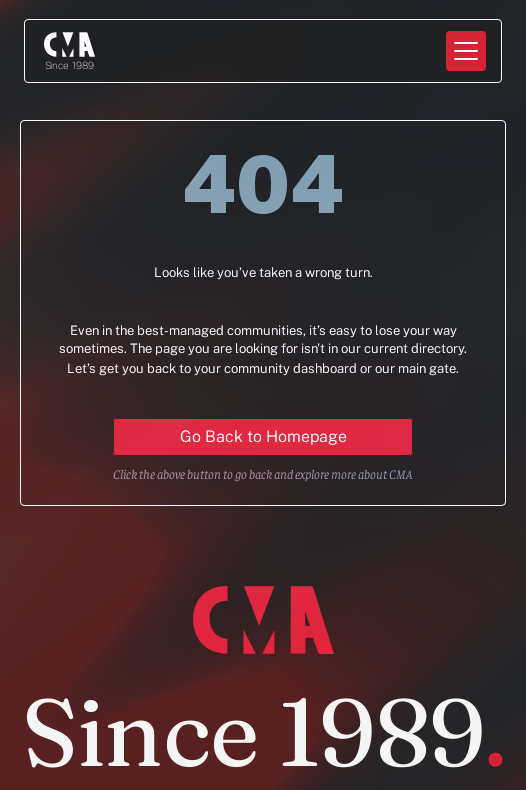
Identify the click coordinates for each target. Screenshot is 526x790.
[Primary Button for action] (263, 437)
